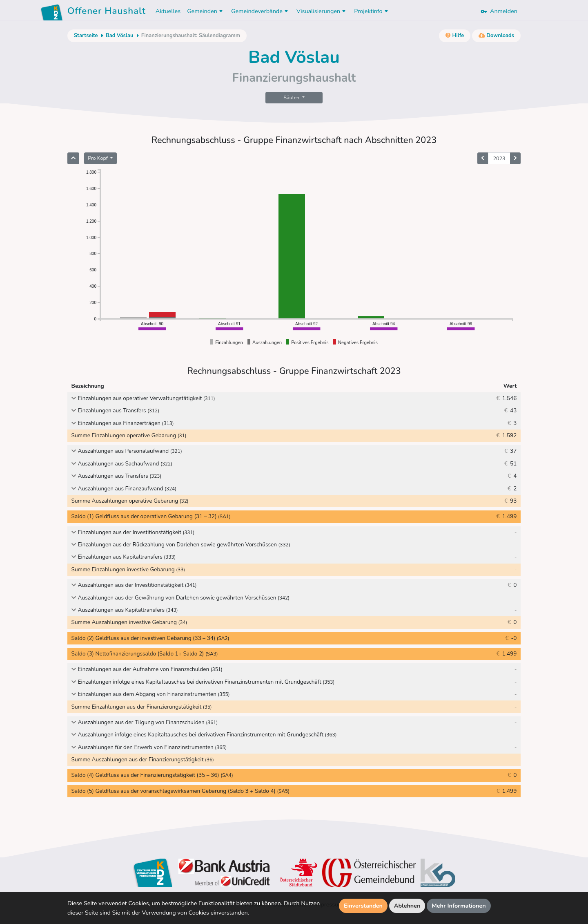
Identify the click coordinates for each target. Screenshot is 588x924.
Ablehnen (407, 906)
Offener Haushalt (107, 12)
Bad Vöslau (119, 36)
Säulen (292, 97)
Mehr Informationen (459, 906)
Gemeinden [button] (206, 11)
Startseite (86, 36)
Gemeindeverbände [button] (261, 11)
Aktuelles (168, 11)
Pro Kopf (98, 158)
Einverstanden (363, 906)
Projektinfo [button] (372, 11)
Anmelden (499, 11)
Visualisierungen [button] (322, 11)
